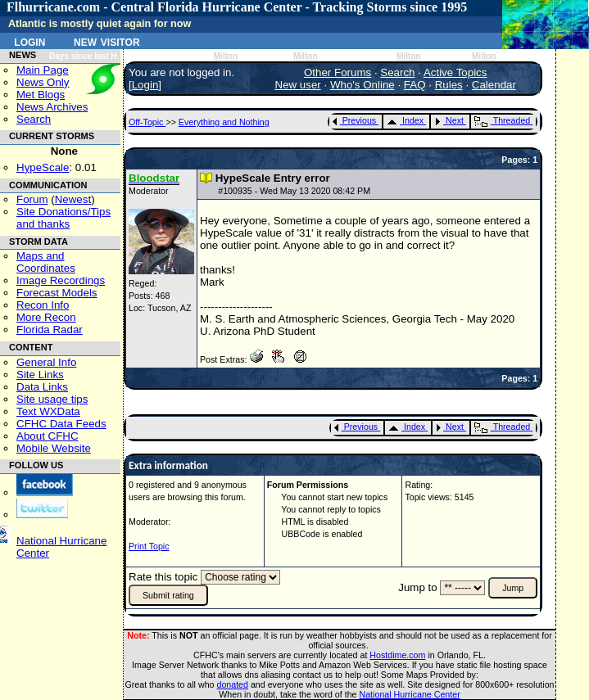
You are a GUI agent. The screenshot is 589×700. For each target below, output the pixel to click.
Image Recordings (61, 280)
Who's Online (362, 85)
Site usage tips (52, 399)
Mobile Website (54, 448)
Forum (32, 199)
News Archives (52, 107)
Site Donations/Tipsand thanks (63, 218)
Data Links (42, 387)
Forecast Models (57, 293)
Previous (354, 120)
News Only (43, 82)
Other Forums (338, 72)
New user (298, 85)
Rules (449, 85)
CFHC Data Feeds (61, 424)
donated (232, 684)
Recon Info (43, 305)
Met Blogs (41, 95)
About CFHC (48, 436)
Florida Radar (50, 330)
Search (34, 119)
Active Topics (455, 72)
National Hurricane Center (410, 694)
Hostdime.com (397, 655)
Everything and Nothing (224, 122)
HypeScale (43, 167)
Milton (225, 56)
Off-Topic (147, 122)
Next (449, 120)
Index (405, 120)
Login (29, 41)
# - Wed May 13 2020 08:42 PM (294, 191)
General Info (46, 362)
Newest (73, 199)
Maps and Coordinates (46, 262)
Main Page (43, 70)
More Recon (46, 317)
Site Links (40, 375)
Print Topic (149, 546)
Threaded (502, 120)
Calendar (494, 85)
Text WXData (48, 411)
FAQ (415, 85)
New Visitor (107, 41)
